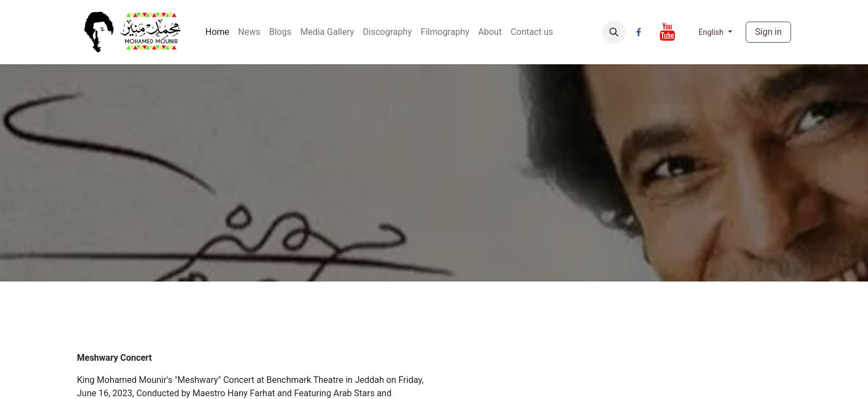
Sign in (768, 32)
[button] (614, 32)
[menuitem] (217, 32)
